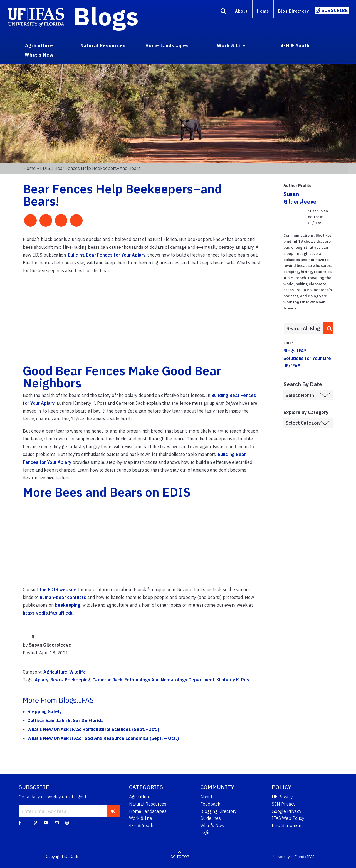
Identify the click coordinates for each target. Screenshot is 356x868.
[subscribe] (113, 811)
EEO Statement (287, 825)
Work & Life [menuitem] (231, 45)
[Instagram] (67, 823)
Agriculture (55, 672)
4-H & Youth (141, 825)
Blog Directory (294, 11)
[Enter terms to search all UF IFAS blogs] (303, 328)
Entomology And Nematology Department (170, 680)
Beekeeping (78, 680)
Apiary (42, 680)
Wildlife (78, 672)
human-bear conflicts (63, 597)
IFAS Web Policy (288, 818)
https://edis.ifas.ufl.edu (48, 613)
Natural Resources (148, 804)
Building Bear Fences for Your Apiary (107, 255)
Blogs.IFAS (295, 351)
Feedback (210, 804)
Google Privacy (287, 811)
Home (263, 11)
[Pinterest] (35, 823)
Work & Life (141, 818)
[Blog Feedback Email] (57, 823)
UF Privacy (282, 797)
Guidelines (211, 818)
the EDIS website (58, 589)
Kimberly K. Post (234, 680)
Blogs (106, 16)
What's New (212, 825)
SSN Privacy (284, 804)
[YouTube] (46, 823)
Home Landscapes (148, 811)
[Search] (223, 12)
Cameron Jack (107, 680)
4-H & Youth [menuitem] (295, 45)
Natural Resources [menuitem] (103, 45)
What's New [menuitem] (39, 55)
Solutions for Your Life (307, 358)
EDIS (45, 168)
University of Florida (290, 857)
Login (205, 832)
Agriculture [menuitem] (39, 45)
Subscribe (335, 10)
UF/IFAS (292, 366)
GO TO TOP (180, 857)
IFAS (311, 857)
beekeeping (68, 605)
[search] (328, 328)
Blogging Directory (218, 811)
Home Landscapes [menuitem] (167, 45)
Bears (57, 680)
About (241, 11)
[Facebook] (20, 823)
